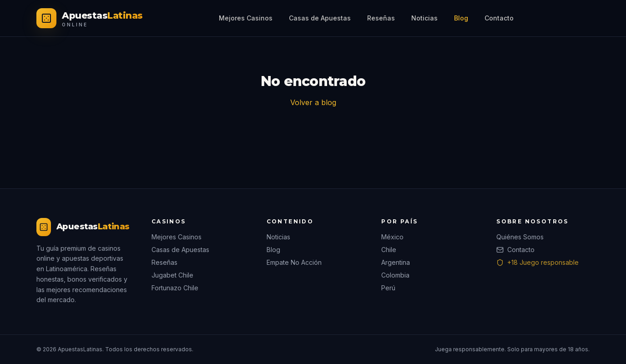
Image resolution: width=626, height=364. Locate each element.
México (392, 237)
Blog (461, 18)
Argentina (396, 262)
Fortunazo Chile (175, 288)
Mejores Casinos (246, 18)
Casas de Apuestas (320, 18)
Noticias (424, 18)
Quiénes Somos (520, 237)
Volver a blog (313, 102)
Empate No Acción (294, 262)
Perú (388, 288)
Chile (389, 250)
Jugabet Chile (172, 275)
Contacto (499, 18)
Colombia (395, 275)
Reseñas (381, 18)
